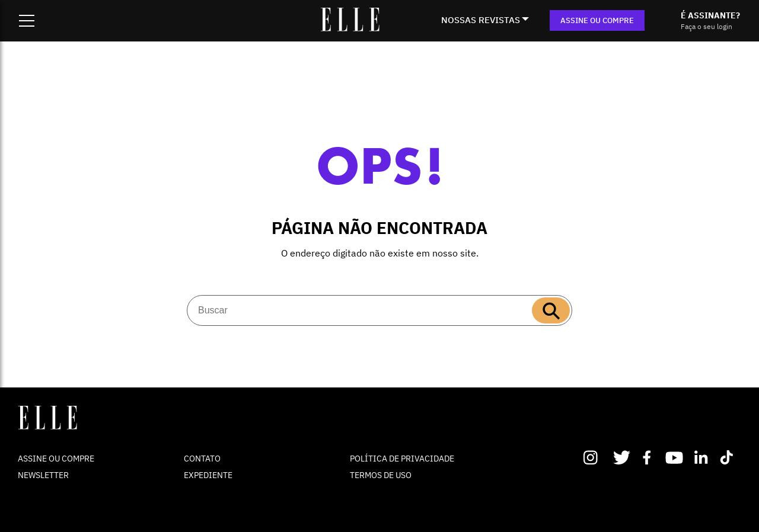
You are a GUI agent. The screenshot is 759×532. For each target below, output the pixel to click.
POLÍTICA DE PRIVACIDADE (402, 459)
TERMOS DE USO (381, 475)
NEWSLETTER (43, 475)
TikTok (729, 457)
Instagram (596, 457)
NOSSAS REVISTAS (481, 20)
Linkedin (702, 457)
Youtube (676, 457)
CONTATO (202, 459)
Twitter (622, 457)
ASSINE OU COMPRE (597, 20)
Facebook (649, 457)
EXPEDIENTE (208, 475)
